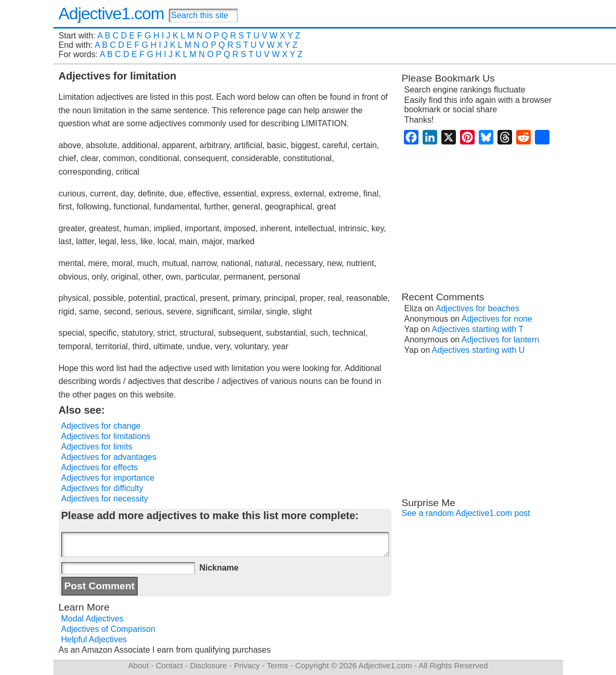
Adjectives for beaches (477, 308)
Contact (169, 665)
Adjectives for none (497, 319)
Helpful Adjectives (94, 639)
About (138, 665)
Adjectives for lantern (500, 340)
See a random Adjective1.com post (466, 513)
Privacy (247, 665)
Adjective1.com (112, 14)
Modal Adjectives (93, 619)
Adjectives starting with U (479, 350)
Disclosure (208, 665)
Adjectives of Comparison (108, 629)
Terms (277, 665)
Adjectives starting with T (478, 329)
